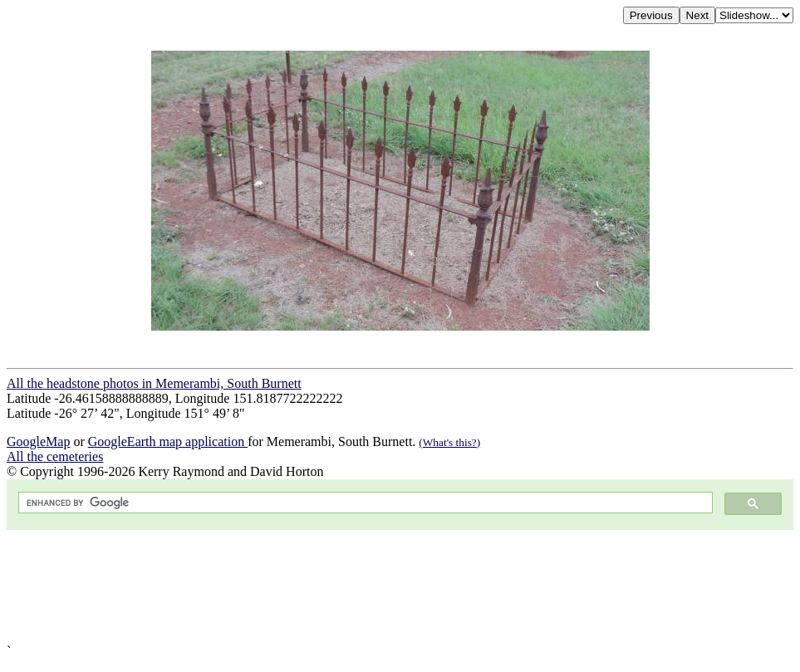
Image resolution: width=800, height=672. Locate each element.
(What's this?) (449, 442)
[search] (364, 503)
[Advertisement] (400, 587)
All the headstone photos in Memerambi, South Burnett (154, 383)
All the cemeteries (55, 456)
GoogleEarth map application (168, 441)
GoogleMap (38, 441)
